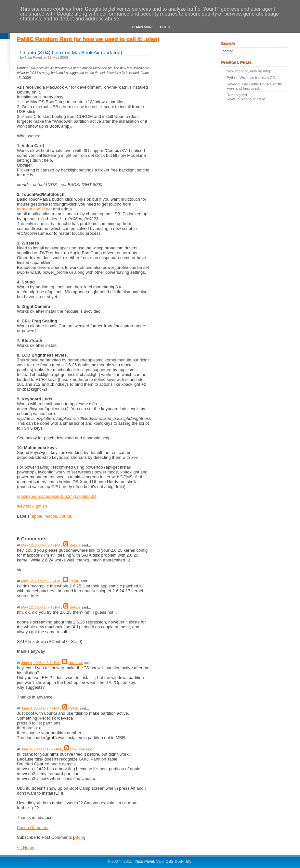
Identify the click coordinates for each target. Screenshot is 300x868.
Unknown (76, 663)
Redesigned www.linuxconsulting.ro (246, 97)
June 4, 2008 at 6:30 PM (41, 663)
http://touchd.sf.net (34, 209)
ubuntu (66, 516)
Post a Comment (33, 828)
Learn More (143, 27)
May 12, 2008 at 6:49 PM (41, 545)
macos (51, 516)
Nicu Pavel (145, 862)
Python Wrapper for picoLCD (251, 77)
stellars (75, 545)
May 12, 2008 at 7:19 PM (41, 607)
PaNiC (74, 581)
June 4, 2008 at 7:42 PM (41, 708)
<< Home (26, 847)
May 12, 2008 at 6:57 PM (41, 581)
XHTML (185, 862)
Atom (79, 837)
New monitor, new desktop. (249, 71)
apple (37, 516)
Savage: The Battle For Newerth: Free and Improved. (254, 86)
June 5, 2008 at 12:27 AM (41, 749)
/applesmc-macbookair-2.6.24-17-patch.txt (57, 496)
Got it (165, 27)
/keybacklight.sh (32, 506)
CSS (170, 862)
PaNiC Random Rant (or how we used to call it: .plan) (88, 39)
